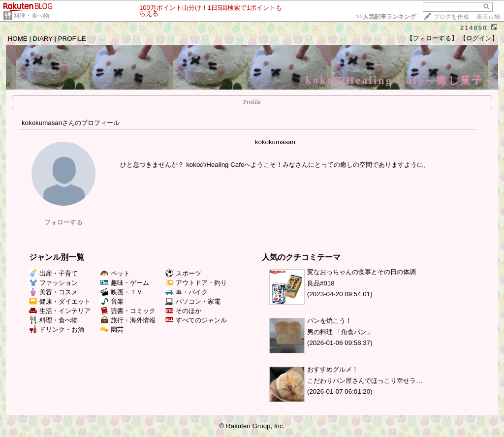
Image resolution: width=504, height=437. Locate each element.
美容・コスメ (53, 292)
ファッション (53, 283)
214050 (474, 28)
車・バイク (187, 292)
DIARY (43, 39)
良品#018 (321, 283)
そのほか (183, 311)
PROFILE (72, 39)
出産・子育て (53, 273)
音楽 (112, 301)
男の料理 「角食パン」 (340, 332)
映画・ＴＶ (122, 292)
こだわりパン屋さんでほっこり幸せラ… (365, 381)
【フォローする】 (432, 38)
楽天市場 (488, 17)
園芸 (112, 329)
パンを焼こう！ (330, 321)
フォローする (63, 222)
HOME (18, 39)
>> (386, 17)
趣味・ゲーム (125, 283)
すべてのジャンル (196, 320)
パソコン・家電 (193, 301)
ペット (115, 273)
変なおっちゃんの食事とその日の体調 (362, 272)
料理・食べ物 (31, 16)
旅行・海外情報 (128, 320)
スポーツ (183, 273)
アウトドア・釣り (196, 283)
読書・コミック (128, 311)
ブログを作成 (451, 17)
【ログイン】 (479, 38)
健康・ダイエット (60, 301)
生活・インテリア (60, 311)
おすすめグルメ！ (333, 369)
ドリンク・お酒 (57, 329)
